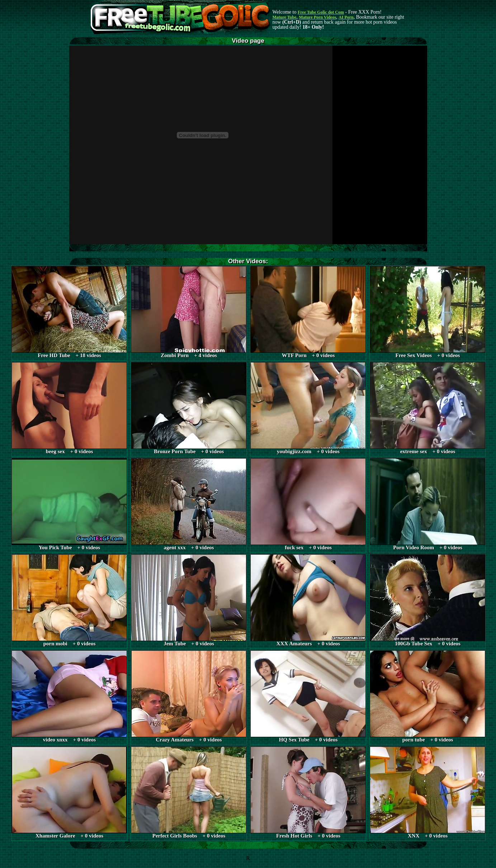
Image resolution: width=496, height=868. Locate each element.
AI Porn (346, 17)
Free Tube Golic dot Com (321, 12)
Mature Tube (285, 17)
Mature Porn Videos (317, 17)
